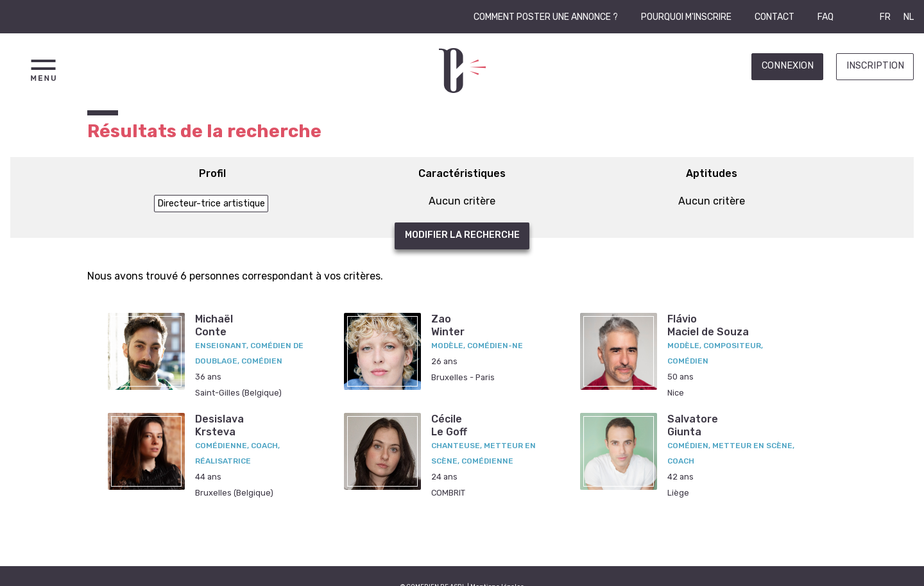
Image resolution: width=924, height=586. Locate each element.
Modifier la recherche (462, 235)
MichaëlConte (214, 325)
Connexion (788, 66)
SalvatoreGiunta (693, 425)
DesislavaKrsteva (219, 425)
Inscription (875, 66)
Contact (774, 17)
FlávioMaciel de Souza (708, 325)
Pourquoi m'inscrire (686, 17)
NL (909, 17)
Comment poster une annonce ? (546, 17)
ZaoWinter (448, 325)
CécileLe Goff (449, 425)
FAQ (826, 17)
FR (885, 17)
